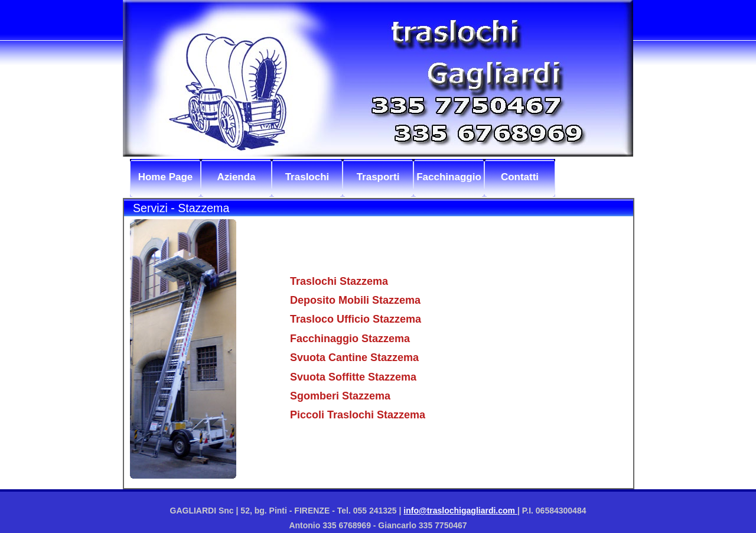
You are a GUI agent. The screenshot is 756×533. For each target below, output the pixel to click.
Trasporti (378, 177)
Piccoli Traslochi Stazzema (358, 415)
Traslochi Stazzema (339, 281)
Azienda (236, 177)
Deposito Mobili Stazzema (355, 300)
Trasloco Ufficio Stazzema (356, 319)
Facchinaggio (449, 177)
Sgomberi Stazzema (340, 396)
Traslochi (307, 177)
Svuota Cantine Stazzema (354, 357)
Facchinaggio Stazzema (350, 339)
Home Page (166, 177)
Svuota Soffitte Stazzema (353, 377)
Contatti (520, 177)
